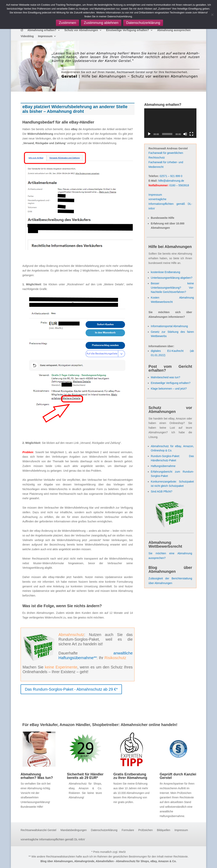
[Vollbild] (191, 134)
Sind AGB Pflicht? (162, 491)
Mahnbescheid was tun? (165, 377)
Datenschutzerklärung (104, 830)
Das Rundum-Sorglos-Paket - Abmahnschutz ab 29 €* (71, 689)
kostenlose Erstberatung (165, 272)
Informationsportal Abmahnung (169, 326)
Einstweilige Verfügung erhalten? (128, 30)
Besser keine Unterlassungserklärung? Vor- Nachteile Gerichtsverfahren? (172, 288)
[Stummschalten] (185, 134)
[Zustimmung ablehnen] (212, 15)
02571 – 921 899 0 (171, 176)
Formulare (128, 830)
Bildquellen (164, 830)
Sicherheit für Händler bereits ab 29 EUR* (85, 776)
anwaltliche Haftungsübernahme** (95, 655)
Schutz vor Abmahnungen (81, 30)
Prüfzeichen (146, 830)
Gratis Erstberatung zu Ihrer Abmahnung (130, 776)
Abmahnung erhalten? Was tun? (37, 776)
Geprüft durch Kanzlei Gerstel (178, 776)
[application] (170, 123)
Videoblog (27, 36)
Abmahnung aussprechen (174, 30)
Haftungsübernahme (163, 466)
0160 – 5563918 (179, 185)
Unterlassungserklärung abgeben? (172, 278)
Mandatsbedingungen (74, 830)
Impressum (45, 36)
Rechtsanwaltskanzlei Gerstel (38, 830)
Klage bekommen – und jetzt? (169, 389)
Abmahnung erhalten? (42, 30)
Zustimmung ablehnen (101, 23)
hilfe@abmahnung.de (171, 181)
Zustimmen (67, 23)
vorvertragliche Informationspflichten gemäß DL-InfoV (170, 204)
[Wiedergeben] (149, 134)
